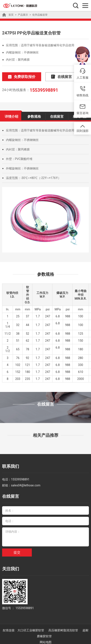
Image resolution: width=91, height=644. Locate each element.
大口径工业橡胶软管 (31, 626)
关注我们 (10, 566)
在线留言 (56, 77)
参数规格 (34, 116)
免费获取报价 (20, 77)
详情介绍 (11, 116)
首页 (11, 15)
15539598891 (43, 90)
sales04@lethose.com (26, 483)
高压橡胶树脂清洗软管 (64, 626)
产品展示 (23, 15)
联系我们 (10, 465)
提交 (17, 549)
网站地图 (46, 638)
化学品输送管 (40, 15)
